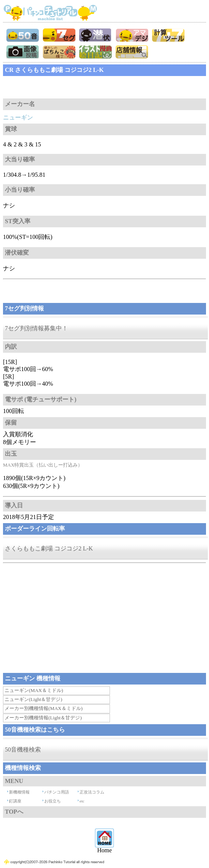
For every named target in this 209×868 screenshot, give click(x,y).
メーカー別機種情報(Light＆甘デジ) (43, 718)
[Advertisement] (63, 87)
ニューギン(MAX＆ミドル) (34, 690)
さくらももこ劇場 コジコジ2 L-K (49, 548)
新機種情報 (19, 792)
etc (82, 801)
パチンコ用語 (57, 792)
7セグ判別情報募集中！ (36, 328)
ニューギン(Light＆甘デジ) (33, 699)
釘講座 (15, 801)
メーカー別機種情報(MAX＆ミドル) (44, 708)
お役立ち (53, 801)
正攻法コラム (92, 792)
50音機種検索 (23, 749)
